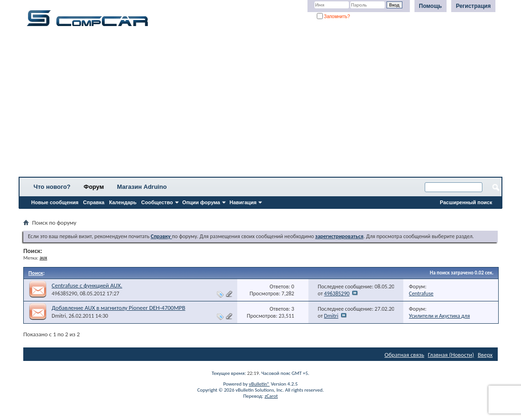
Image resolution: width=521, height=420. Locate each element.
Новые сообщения (55, 202)
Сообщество (157, 202)
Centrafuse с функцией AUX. (87, 285)
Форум (94, 187)
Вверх (485, 355)
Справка (94, 202)
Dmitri (59, 316)
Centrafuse (421, 293)
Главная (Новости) (451, 355)
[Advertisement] (260, 105)
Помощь (431, 6)
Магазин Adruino (142, 187)
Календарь (123, 202)
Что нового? (52, 187)
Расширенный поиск (466, 202)
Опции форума (201, 202)
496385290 (64, 293)
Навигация (243, 202)
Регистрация (473, 6)
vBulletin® (259, 384)
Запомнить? (334, 17)
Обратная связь (404, 355)
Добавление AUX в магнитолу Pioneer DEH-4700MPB (118, 308)
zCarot (271, 396)
